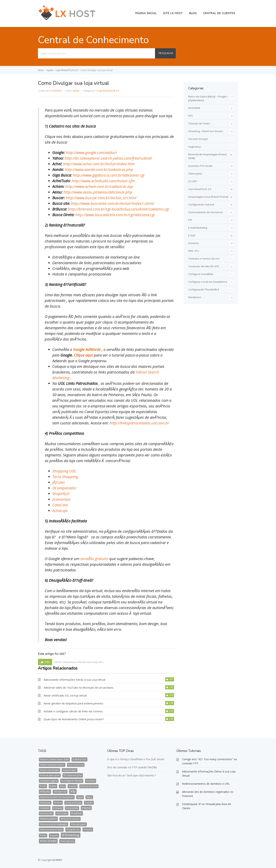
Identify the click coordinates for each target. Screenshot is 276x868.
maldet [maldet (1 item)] (90, 803)
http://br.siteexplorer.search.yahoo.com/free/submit (108, 158)
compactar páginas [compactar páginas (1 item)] (49, 781)
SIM (47, 662)
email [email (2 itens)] (74, 786)
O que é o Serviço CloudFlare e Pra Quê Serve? (136, 759)
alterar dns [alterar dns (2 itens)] (80, 759)
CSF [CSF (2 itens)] (44, 786)
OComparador (64, 488)
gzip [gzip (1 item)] (90, 797)
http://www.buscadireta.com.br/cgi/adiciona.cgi (115, 215)
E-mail (192, 235)
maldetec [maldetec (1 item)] (45, 808)
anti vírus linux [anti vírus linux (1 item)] (77, 765)
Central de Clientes (219, 13)
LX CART (193, 181)
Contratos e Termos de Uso (204, 259)
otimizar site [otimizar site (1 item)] (47, 813)
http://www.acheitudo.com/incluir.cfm (103, 181)
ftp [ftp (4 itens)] (74, 791)
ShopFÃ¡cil (61, 494)
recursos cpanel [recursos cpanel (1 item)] (79, 824)
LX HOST (57, 860)
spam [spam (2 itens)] (55, 835)
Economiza (61, 499)
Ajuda (50, 70)
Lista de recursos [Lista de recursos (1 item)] (74, 803)
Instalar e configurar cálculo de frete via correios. (73, 711)
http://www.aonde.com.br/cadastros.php (99, 170)
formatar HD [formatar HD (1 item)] (61, 792)
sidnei (76, 91)
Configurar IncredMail (201, 274)
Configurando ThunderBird (204, 289)
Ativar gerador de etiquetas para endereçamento (73, 703)
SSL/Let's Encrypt (198, 139)
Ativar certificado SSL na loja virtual (65, 695)
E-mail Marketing (198, 228)
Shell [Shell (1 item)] (44, 835)
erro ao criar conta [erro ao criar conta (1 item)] (90, 786)
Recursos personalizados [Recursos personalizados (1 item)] (52, 830)
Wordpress (195, 297)
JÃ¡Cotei (59, 482)
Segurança (194, 147)
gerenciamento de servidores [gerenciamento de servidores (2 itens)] (58, 797)
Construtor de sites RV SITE (204, 266)
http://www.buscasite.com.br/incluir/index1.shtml (113, 203)
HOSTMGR (194, 108)
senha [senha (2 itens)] (89, 829)
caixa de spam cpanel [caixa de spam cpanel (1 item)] (51, 775)
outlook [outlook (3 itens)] (77, 813)
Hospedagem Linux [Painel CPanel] (208, 197)
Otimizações (195, 174)
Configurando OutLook (201, 204)
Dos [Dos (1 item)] (63, 786)
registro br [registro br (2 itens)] (74, 829)
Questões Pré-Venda (200, 166)
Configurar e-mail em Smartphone (208, 282)
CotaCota (60, 505)
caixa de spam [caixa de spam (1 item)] (70, 770)
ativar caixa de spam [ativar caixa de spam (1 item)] (50, 770)
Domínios (194, 243)
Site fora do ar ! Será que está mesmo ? (131, 775)
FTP (190, 220)
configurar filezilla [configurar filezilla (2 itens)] (73, 781)
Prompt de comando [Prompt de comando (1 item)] (71, 819)
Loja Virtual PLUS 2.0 (67, 70)
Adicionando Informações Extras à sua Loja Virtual (74, 680)
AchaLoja (60, 511)
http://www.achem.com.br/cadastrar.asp (99, 186)
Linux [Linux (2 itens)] (59, 803)
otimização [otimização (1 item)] (63, 813)
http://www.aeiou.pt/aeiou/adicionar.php (98, 192)
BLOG (193, 13)
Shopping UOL (64, 471)
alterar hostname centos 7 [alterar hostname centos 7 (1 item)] (53, 765)
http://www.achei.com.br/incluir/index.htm (99, 164)
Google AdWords (87, 349)
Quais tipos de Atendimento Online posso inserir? (74, 719)
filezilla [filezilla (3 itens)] (46, 791)
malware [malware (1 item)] (58, 808)
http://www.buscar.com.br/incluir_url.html (101, 198)
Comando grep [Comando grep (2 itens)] (74, 775)
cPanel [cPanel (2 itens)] (91, 781)
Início (41, 70)
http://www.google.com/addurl (91, 153)
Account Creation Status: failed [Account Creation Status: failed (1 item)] (55, 759)
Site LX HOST (173, 13)
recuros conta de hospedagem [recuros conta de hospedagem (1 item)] (54, 824)
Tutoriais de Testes (199, 123)
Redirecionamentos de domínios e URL (206, 784)
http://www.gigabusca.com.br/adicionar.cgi (109, 175)
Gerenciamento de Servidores (206, 212)
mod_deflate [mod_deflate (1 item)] (73, 808)
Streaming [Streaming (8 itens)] (72, 835)
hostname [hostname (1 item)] (46, 803)
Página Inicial (146, 13)
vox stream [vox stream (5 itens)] (49, 841)
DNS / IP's (194, 251)
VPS (190, 116)
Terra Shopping (65, 477)
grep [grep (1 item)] (81, 797)
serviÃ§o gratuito (95, 559)
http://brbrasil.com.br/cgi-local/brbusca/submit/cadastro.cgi (118, 209)
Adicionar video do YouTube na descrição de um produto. (79, 688)
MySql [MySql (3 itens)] (87, 808)
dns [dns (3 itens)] (54, 786)
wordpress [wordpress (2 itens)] (68, 841)
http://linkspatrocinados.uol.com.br (139, 423)
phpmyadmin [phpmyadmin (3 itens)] (49, 819)
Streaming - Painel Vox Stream (205, 131)
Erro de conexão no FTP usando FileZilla (132, 767)
